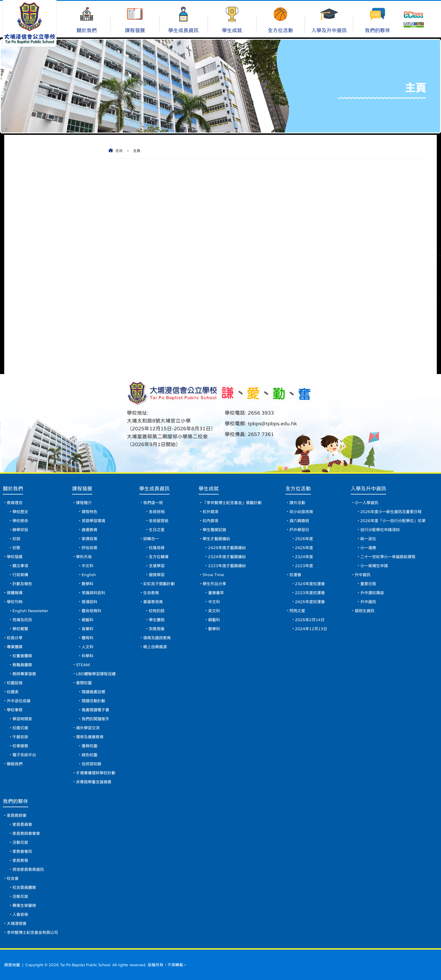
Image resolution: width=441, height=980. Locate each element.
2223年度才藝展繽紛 (227, 566)
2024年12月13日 (311, 629)
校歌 (16, 548)
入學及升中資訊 (329, 20)
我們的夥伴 (377, 20)
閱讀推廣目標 (93, 692)
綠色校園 (89, 755)
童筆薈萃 (216, 593)
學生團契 (157, 620)
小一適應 (368, 548)
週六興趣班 (299, 521)
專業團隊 (15, 647)
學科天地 (84, 557)
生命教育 (151, 593)
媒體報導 (15, 593)
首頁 (119, 151)
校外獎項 (210, 512)
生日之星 (157, 530)
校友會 (13, 878)
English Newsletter (30, 611)
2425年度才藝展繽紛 (227, 548)
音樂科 (87, 629)
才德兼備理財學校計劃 (96, 773)
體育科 (87, 638)
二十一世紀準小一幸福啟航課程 (388, 557)
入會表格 (20, 914)
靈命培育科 (91, 611)
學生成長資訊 (184, 20)
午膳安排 (20, 737)
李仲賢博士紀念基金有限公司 (32, 932)
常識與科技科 (93, 593)
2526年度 (304, 539)
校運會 (295, 575)
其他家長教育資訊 (28, 869)
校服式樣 (20, 728)
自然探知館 (91, 764)
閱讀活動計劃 (93, 701)
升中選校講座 (372, 593)
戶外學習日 (299, 530)
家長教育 (20, 860)
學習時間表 (22, 719)
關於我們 (86, 20)
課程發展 (135, 20)
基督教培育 (153, 602)
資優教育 (89, 530)
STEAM (83, 665)
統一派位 (368, 539)
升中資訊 (363, 575)
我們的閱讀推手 (95, 719)
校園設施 (15, 683)
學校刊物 (15, 602)
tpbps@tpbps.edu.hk (272, 424)
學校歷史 (20, 512)
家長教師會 (17, 815)
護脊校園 (89, 746)
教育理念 (15, 503)
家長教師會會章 (26, 833)
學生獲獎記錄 (214, 530)
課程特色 (89, 512)
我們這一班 (153, 503)
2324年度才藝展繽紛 (227, 557)
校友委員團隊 (24, 887)
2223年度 (304, 566)
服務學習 (157, 575)
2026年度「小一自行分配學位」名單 (393, 521)
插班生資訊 (364, 611)
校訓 (16, 539)
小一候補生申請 (374, 566)
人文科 (87, 647)
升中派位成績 (19, 701)
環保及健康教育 (90, 737)
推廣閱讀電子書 (95, 710)
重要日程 (368, 584)
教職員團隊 (22, 665)
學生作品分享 (214, 584)
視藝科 (87, 620)
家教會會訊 (22, 851)
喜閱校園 (84, 683)
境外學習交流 (88, 728)
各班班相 (157, 512)
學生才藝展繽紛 (216, 539)
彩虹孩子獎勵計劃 (159, 584)
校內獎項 (210, 521)
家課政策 (89, 539)
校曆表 (13, 692)
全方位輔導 (159, 557)
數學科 (87, 584)
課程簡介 (84, 503)
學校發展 (15, 557)
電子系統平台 (24, 755)
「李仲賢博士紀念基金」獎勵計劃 (232, 503)
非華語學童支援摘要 (94, 782)
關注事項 (20, 566)
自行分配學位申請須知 (380, 530)
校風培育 (157, 548)
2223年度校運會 (310, 593)
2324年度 (304, 557)
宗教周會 (157, 629)
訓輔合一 (151, 539)
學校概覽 (20, 629)
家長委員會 (22, 824)
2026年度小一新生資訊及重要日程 (391, 512)
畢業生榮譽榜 (24, 905)
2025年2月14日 (310, 620)
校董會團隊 (22, 656)
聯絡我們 (15, 764)
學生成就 (232, 20)
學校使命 (20, 521)
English (89, 575)
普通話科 (89, 602)
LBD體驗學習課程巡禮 (96, 674)
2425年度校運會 (310, 602)
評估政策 (89, 548)
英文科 (214, 611)
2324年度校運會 (310, 584)
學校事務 (15, 710)
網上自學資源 (155, 647)
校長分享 (15, 638)
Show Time (213, 575)
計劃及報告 (22, 584)
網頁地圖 (12, 965)
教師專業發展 (24, 674)
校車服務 (20, 746)
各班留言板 (159, 521)
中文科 (87, 566)
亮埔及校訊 (22, 620)
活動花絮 (20, 842)
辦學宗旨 (20, 530)
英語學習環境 (93, 521)
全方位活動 (281, 20)
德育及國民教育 (157, 638)
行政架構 (20, 575)
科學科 (87, 656)
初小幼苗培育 (301, 512)
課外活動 (297, 503)
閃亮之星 (297, 611)
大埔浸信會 (17, 923)
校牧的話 (157, 611)
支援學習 (157, 566)
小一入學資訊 (366, 503)
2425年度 (304, 548)
